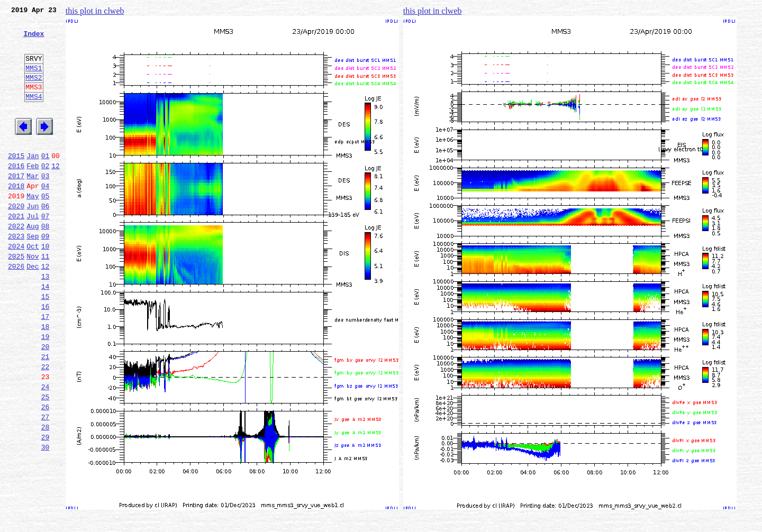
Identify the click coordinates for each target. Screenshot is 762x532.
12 (56, 192)
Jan (33, 181)
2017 (16, 204)
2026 (16, 309)
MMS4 (34, 114)
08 (46, 262)
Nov (33, 297)
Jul (33, 251)
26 (46, 472)
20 (46, 402)
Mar (33, 204)
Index (34, 40)
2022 (16, 262)
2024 (16, 286)
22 (46, 425)
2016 (16, 192)
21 (46, 414)
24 (46, 448)
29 (46, 507)
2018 (16, 216)
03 (46, 204)
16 (46, 355)
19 (46, 390)
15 (46, 344)
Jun (33, 239)
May (33, 227)
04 (46, 216)
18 (46, 379)
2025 (16, 297)
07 (46, 251)
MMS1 (34, 80)
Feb (33, 192)
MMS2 (34, 91)
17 (46, 367)
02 (46, 192)
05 (46, 227)
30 (46, 518)
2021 (16, 251)
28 (46, 495)
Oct (33, 286)
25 (46, 460)
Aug (33, 262)
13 (46, 320)
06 (46, 239)
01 (46, 181)
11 (46, 297)
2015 (16, 181)
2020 (16, 239)
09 (46, 274)
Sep (33, 274)
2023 (16, 274)
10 (46, 286)
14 (46, 332)
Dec (33, 309)
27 (46, 483)
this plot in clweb (95, 11)
